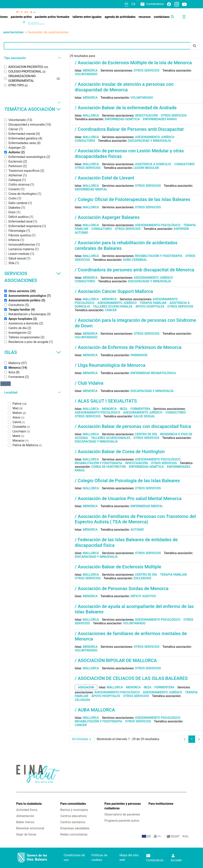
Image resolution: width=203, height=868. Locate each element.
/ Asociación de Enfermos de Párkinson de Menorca (128, 347)
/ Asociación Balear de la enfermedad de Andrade (126, 108)
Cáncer (111, 310)
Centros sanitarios (73, 822)
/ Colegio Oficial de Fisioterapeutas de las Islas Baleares (132, 199)
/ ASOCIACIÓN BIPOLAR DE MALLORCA (116, 660)
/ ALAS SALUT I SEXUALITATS (106, 401)
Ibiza (123, 409)
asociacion (86, 687)
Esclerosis (142, 578)
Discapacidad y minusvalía (150, 141)
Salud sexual (144, 416)
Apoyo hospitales (150, 306)
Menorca (90, 70)
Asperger (181, 229)
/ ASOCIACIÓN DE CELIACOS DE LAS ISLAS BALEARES (131, 678)
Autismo (81, 233)
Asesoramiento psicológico (158, 225)
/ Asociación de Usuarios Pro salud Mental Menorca (128, 499)
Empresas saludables (75, 828)
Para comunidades (73, 804)
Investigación (146, 115)
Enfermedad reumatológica (153, 373)
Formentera (140, 409)
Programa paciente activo (122, 821)
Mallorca (91, 115)
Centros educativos (73, 816)
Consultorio (85, 141)
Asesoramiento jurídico (155, 137)
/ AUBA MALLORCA (95, 710)
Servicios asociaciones (33, 277)
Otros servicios (147, 70)
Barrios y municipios (74, 810)
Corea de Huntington (109, 467)
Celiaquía (82, 700)
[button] (32, 58)
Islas (33, 352)
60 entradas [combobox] (83, 739)
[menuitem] (21, 17)
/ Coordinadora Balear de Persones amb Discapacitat (129, 129)
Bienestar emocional (30, 828)
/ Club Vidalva (89, 383)
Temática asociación (33, 109)
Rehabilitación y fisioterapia (159, 256)
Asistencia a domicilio (153, 164)
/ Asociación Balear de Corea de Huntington (120, 452)
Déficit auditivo (143, 596)
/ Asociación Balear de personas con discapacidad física (133, 426)
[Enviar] (195, 46)
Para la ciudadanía (29, 804)
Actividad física (27, 810)
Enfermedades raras (160, 119)
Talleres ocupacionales (113, 306)
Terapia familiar (153, 303)
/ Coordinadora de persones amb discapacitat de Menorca (134, 270)
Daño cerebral (135, 260)
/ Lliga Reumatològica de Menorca (110, 365)
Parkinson (139, 355)
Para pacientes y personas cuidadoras (122, 806)
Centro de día (146, 434)
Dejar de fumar (26, 834)
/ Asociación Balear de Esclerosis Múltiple (118, 567)
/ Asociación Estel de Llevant (104, 178)
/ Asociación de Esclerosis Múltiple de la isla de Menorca (133, 63)
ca (133, 4)
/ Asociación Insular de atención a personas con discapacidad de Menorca (124, 87)
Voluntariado (86, 74)
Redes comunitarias (74, 834)
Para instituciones (161, 804)
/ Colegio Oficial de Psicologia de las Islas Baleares (127, 481)
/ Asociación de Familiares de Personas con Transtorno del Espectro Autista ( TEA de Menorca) (135, 519)
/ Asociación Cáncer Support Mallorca (114, 291)
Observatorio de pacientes (122, 814)
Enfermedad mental (91, 189)
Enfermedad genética (122, 119)
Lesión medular (146, 168)
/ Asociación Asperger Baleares (107, 217)
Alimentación (25, 816)
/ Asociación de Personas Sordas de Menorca (122, 589)
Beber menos (25, 822)
